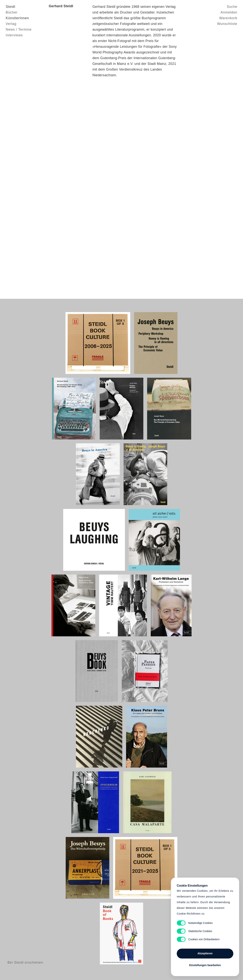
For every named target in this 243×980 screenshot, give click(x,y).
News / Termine (19, 29)
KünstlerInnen (17, 18)
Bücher (12, 12)
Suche (232, 7)
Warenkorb (228, 18)
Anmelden (229, 12)
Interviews (14, 35)
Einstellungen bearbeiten (205, 965)
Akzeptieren (205, 953)
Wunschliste (227, 24)
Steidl (10, 7)
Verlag (11, 24)
